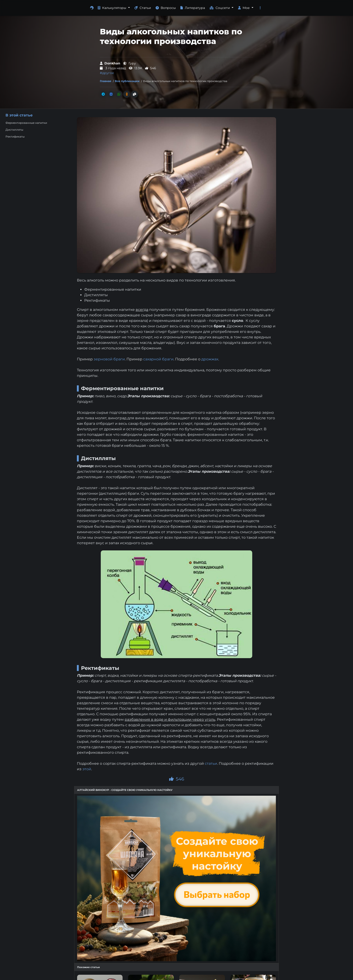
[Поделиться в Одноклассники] (127, 94)
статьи (211, 763)
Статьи (143, 8)
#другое (107, 73)
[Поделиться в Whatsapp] (119, 94)
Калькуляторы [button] (112, 8)
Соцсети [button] (220, 8)
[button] (260, 8)
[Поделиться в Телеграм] (103, 94)
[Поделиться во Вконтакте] (111, 94)
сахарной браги (158, 359)
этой (87, 769)
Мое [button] (244, 8)
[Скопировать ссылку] (134, 94)
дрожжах (210, 359)
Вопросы (166, 8)
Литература (193, 8)
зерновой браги (109, 359)
